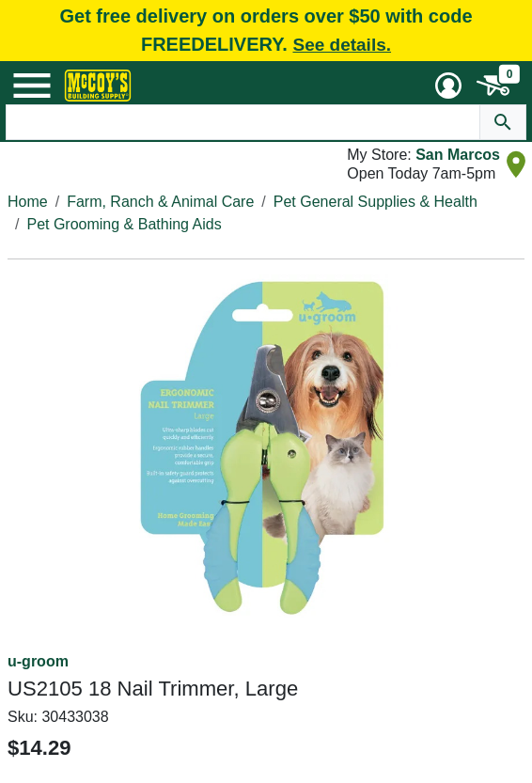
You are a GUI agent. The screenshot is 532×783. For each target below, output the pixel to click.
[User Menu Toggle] (448, 86)
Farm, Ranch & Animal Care (160, 202)
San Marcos (458, 155)
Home (28, 202)
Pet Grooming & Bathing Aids (124, 224)
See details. (342, 45)
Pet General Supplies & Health (376, 202)
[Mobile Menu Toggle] (32, 86)
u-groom (38, 661)
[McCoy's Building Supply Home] (98, 86)
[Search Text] (243, 122)
